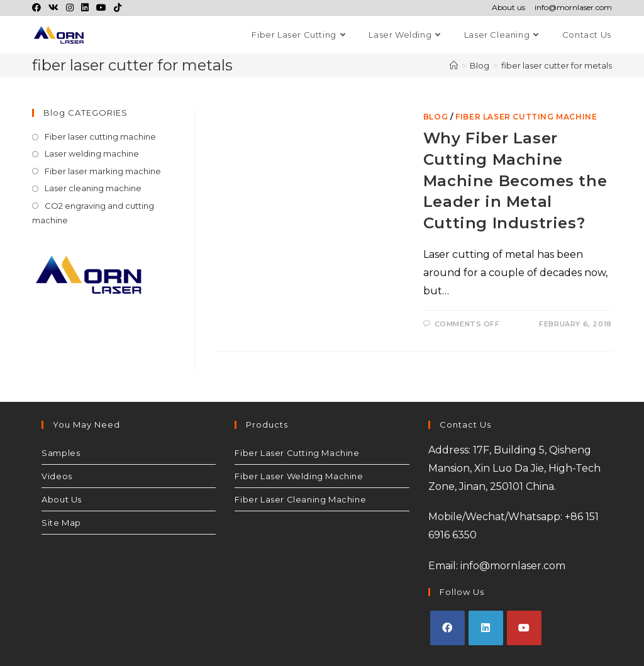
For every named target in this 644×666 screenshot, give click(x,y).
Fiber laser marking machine (103, 171)
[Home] (454, 65)
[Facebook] (447, 628)
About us (508, 8)
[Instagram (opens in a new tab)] (70, 8)
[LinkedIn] (486, 628)
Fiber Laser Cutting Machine (297, 453)
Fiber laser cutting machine (526, 117)
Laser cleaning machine (93, 188)
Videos (57, 476)
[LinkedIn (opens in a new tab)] (85, 8)
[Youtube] (524, 628)
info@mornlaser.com (573, 8)
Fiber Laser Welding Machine (299, 476)
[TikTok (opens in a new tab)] (118, 8)
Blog (436, 117)
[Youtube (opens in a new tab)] (101, 8)
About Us (62, 499)
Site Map (61, 523)
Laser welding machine (92, 153)
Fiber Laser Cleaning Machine (300, 499)
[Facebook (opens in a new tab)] (38, 8)
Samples (61, 453)
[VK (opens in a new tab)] (53, 8)
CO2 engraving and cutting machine (93, 213)
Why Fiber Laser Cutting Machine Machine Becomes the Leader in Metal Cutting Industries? (515, 180)
